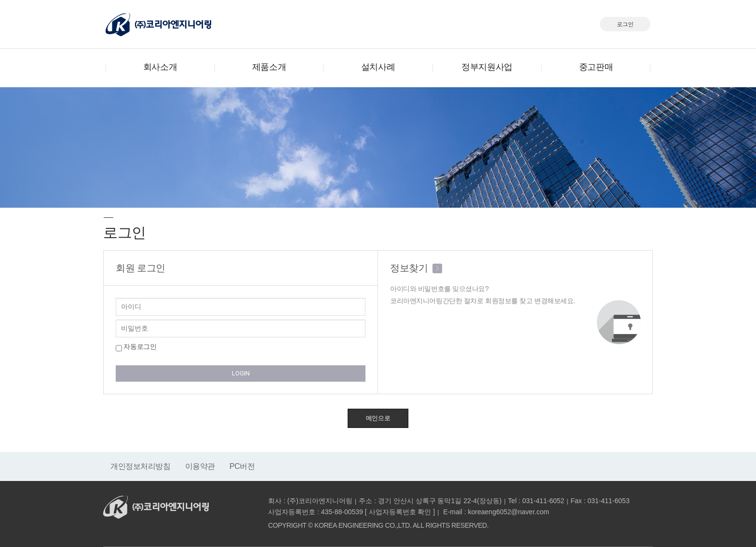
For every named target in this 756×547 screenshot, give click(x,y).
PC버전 (242, 466)
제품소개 (269, 67)
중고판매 (596, 67)
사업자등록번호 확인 (400, 512)
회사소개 (160, 67)
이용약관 (200, 466)
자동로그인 (136, 347)
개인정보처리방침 (141, 466)
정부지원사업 (487, 67)
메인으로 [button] (378, 418)
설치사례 (378, 67)
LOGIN (241, 373)
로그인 (625, 24)
